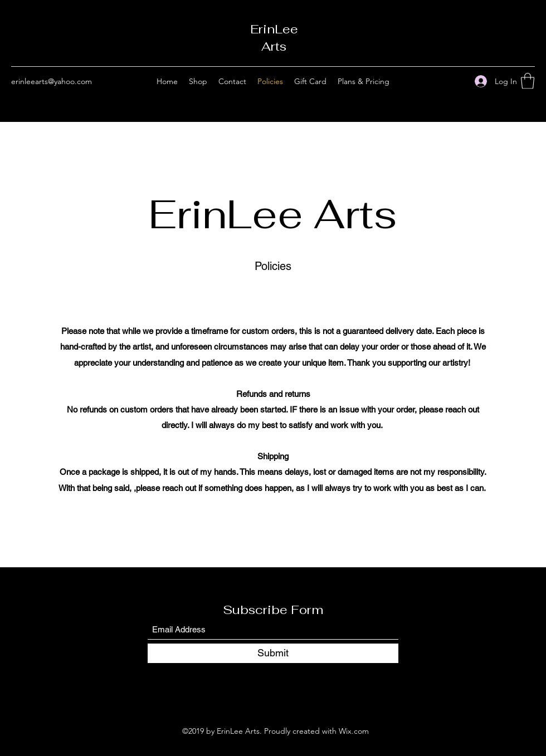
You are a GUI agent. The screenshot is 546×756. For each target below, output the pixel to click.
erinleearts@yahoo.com (52, 81)
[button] (528, 81)
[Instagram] (457, 81)
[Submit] (273, 653)
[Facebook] (441, 81)
